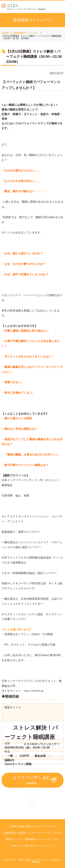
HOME (5, 33)
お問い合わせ (30, 846)
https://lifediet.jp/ (35, 691)
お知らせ (16, 846)
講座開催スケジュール (26, 33)
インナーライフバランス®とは (45, 833)
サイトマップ (47, 846)
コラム (56, 839)
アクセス (51, 826)
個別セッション (15, 839)
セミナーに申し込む (32, 780)
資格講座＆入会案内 (15, 833)
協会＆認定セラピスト (31, 826)
